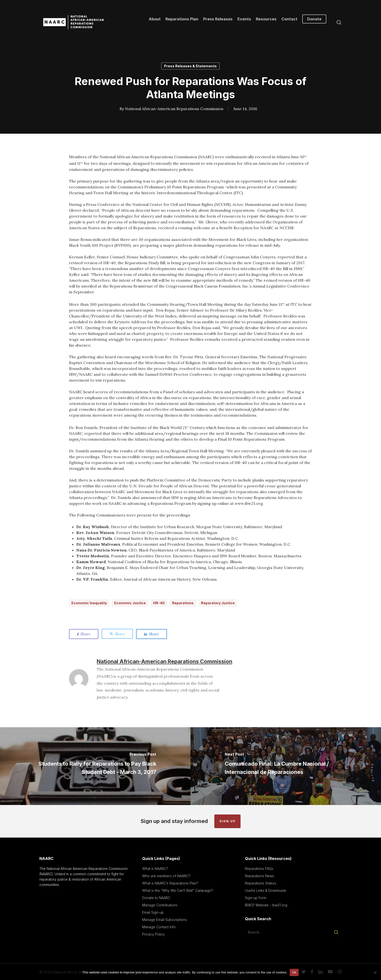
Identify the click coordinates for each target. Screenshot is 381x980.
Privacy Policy (153, 934)
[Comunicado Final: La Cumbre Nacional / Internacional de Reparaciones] (286, 766)
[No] (375, 972)
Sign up (227, 821)
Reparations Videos (261, 883)
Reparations (183, 603)
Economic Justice (130, 603)
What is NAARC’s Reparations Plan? (170, 883)
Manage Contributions (160, 905)
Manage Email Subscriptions (165, 920)
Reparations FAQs (259, 869)
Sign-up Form (256, 898)
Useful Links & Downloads (266, 890)
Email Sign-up (153, 912)
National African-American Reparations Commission (174, 109)
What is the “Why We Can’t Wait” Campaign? (178, 890)
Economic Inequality (89, 603)
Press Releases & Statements (190, 66)
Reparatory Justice (218, 603)
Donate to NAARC (156, 898)
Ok (294, 972)
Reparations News (260, 876)
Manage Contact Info (159, 927)
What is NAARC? (155, 869)
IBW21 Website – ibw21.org (266, 905)
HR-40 (159, 603)
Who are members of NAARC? (166, 876)
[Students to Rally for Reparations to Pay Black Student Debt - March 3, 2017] (95, 766)
